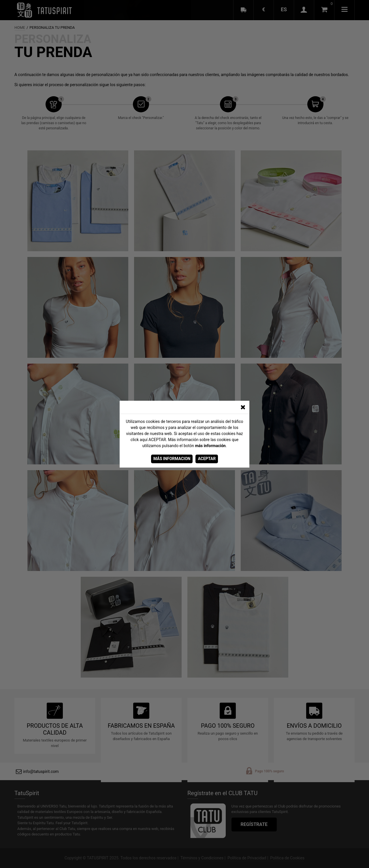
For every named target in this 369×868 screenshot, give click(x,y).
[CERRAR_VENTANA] (243, 407)
